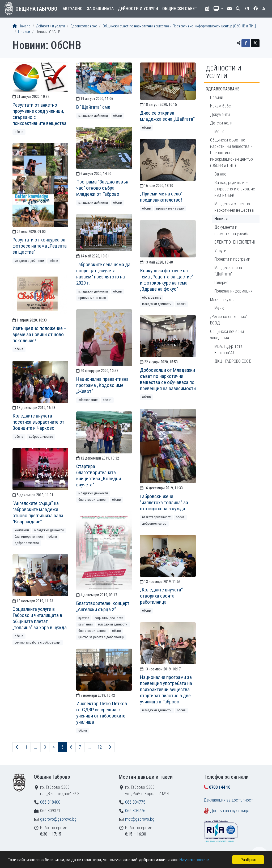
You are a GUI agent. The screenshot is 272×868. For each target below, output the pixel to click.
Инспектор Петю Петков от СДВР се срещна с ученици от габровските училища (102, 713)
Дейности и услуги (138, 9)
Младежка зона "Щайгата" (228, 271)
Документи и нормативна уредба (232, 230)
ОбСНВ (19, 132)
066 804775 (135, 802)
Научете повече (197, 860)
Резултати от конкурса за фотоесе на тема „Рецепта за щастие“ (40, 246)
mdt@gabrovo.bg (140, 819)
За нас (220, 174)
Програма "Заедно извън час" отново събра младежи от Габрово (102, 188)
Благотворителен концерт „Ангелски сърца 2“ (103, 606)
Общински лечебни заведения (227, 335)
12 (100, 747)
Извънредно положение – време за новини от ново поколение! (40, 334)
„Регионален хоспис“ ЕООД (229, 320)
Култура (84, 618)
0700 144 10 (220, 787)
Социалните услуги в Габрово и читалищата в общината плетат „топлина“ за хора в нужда (40, 618)
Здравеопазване (84, 26)
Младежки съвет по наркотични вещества (234, 207)
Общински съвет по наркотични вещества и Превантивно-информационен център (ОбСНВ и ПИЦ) (180, 26)
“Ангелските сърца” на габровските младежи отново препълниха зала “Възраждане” (38, 512)
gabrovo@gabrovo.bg (58, 819)
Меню (219, 132)
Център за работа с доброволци (101, 637)
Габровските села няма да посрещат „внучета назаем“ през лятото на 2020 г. (103, 274)
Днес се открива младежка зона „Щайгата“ (167, 116)
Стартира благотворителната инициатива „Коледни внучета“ (99, 475)
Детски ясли (221, 123)
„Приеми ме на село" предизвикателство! (161, 197)
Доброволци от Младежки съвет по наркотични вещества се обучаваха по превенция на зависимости (168, 379)
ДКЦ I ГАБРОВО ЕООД (233, 361)
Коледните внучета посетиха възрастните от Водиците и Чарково (38, 422)
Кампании (22, 530)
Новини (24, 32)
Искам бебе (220, 106)
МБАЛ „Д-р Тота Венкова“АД (228, 350)
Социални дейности (109, 618)
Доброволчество (41, 437)
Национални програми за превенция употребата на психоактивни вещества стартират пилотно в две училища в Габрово (166, 689)
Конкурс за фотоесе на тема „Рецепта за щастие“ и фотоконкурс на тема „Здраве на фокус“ (167, 280)
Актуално (73, 9)
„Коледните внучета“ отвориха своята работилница (161, 596)
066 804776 (135, 811)
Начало (22, 26)
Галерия (221, 283)
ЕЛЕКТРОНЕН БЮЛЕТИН (235, 242)
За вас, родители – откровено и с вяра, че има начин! (235, 189)
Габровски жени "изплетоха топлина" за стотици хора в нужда (164, 502)
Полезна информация (233, 291)
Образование (152, 297)
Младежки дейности (93, 116)
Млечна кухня (222, 300)
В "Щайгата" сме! (94, 107)
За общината (100, 9)
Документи (220, 114)
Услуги (220, 251)
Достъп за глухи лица (230, 811)
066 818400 (50, 802)
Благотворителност (156, 517)
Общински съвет (180, 9)
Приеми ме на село (170, 208)
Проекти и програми (232, 259)
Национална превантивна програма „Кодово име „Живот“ (102, 385)
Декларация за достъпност (228, 800)
